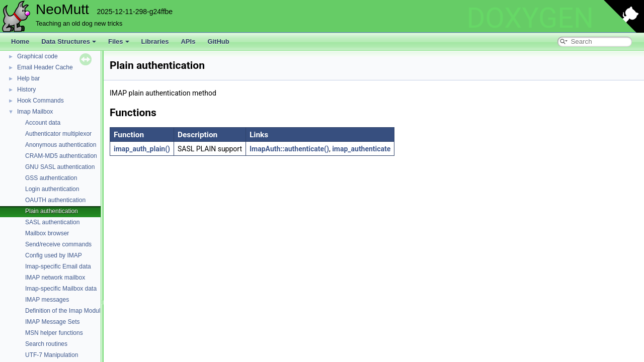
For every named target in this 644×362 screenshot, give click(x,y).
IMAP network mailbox (55, 278)
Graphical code (37, 56)
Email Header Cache (45, 67)
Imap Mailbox (35, 112)
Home (20, 41)
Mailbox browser (47, 233)
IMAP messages (47, 300)
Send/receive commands (58, 244)
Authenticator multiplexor (58, 134)
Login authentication (52, 189)
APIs (188, 41)
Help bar (28, 78)
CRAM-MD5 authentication (61, 156)
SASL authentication (52, 222)
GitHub (218, 41)
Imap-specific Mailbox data (61, 289)
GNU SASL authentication (60, 167)
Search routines (46, 344)
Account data (43, 123)
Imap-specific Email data (58, 266)
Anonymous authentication (61, 145)
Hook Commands (41, 101)
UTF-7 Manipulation (52, 355)
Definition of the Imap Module (64, 311)
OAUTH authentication (55, 200)
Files (119, 41)
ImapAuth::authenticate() (289, 149)
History (26, 89)
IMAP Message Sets (53, 322)
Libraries (155, 41)
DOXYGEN (530, 18)
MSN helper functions (54, 333)
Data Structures (69, 41)
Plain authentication (52, 211)
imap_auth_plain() (142, 149)
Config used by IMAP (54, 255)
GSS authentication (51, 178)
